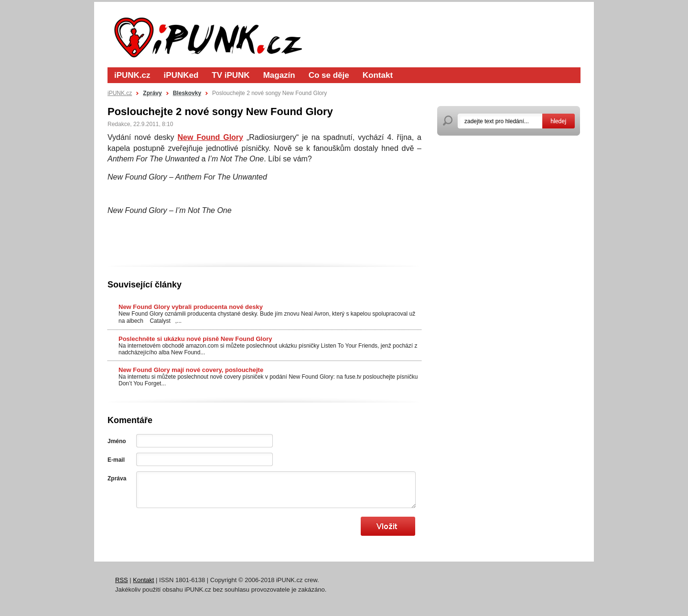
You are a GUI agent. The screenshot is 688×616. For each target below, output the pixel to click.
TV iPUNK (231, 75)
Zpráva (117, 478)
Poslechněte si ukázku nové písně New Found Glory (195, 339)
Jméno (117, 441)
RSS (122, 580)
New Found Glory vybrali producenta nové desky (191, 307)
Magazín (279, 75)
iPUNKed (181, 75)
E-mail (116, 460)
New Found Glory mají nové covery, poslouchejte (191, 370)
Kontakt (378, 75)
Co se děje (329, 75)
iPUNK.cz (132, 75)
